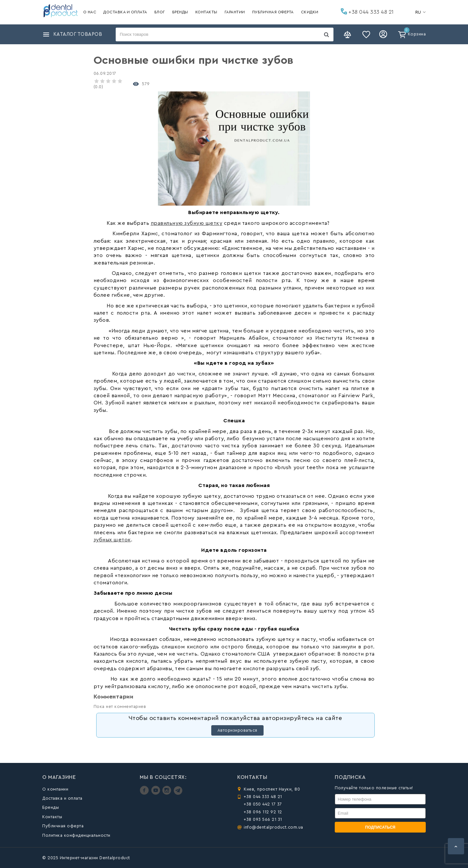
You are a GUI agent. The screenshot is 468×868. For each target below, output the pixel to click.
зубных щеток (112, 540)
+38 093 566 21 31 (263, 819)
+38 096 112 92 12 (263, 812)
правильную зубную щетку (187, 223)
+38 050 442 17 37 (263, 804)
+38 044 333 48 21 (367, 11)
